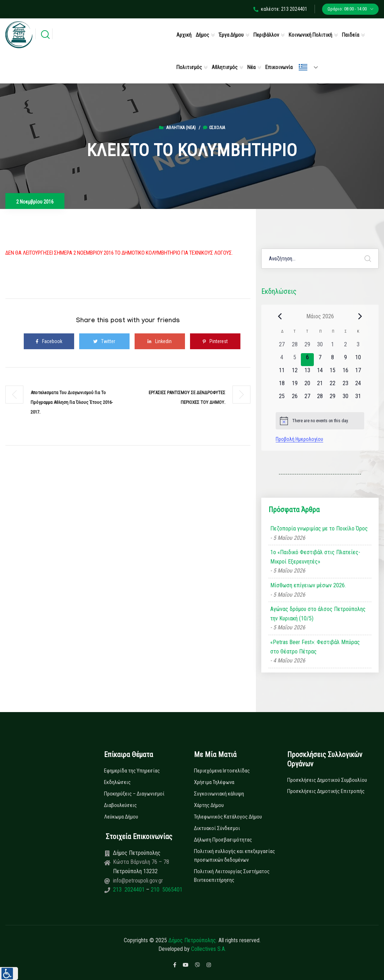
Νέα (251, 67)
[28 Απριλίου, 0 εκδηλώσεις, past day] (295, 347)
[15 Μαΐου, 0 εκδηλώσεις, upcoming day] (333, 373)
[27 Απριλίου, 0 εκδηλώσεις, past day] (282, 347)
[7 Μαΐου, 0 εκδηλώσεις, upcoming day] (320, 360)
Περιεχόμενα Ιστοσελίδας (222, 771)
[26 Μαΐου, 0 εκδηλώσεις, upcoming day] (295, 398)
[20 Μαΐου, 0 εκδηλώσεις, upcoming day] (307, 386)
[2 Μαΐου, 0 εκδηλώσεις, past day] (345, 347)
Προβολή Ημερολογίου (299, 439)
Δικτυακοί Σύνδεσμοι (217, 828)
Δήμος (202, 35)
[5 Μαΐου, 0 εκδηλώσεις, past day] (295, 360)
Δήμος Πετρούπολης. (193, 940)
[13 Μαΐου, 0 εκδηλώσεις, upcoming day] (307, 373)
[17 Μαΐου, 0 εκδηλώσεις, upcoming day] (358, 373)
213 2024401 (130, 890)
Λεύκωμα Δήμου (121, 817)
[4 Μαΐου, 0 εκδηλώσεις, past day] (282, 360)
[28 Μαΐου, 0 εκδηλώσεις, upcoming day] (320, 398)
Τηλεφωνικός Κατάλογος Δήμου (228, 817)
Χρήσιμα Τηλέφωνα (214, 782)
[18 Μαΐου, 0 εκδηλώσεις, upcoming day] (282, 386)
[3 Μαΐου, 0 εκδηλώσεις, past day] (358, 347)
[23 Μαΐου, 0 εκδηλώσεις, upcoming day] (345, 386)
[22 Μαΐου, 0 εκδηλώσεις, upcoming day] (333, 386)
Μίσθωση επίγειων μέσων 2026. (308, 585)
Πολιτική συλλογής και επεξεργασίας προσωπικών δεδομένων (234, 856)
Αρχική (184, 35)
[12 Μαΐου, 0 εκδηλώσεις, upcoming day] (295, 373)
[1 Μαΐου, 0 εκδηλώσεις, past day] (333, 347)
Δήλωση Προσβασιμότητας (223, 840)
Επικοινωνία (279, 67)
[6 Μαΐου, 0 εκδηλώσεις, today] (307, 360)
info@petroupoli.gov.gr (138, 881)
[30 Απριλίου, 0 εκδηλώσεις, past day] (320, 347)
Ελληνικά (303, 67)
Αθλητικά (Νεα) (181, 128)
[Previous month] (280, 316)
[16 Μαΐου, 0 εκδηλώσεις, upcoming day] (345, 373)
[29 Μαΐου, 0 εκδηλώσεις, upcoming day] (333, 398)
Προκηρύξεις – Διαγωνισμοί (134, 794)
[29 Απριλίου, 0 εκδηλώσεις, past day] (307, 347)
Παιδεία (351, 35)
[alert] (320, 421)
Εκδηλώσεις (117, 782)
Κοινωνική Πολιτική (310, 35)
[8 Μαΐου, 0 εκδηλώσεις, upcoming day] (333, 360)
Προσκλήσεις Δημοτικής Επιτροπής (326, 791)
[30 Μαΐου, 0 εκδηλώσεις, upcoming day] (345, 398)
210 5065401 (166, 890)
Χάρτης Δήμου (209, 805)
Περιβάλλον (266, 35)
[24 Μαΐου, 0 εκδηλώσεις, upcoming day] (358, 386)
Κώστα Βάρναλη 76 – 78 (141, 862)
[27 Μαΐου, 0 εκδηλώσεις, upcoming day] (307, 398)
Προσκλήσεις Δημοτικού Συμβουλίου (327, 780)
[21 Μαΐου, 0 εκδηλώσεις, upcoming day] (320, 386)
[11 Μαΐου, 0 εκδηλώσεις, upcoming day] (282, 373)
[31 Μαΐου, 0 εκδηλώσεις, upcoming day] (358, 398)
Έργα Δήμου (231, 35)
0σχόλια (214, 128)
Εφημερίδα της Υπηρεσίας (132, 771)
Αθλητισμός (225, 67)
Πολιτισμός (189, 67)
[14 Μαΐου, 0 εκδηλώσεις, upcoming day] (320, 373)
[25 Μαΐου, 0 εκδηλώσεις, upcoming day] (282, 398)
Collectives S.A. (209, 949)
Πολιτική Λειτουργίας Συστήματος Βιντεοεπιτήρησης (232, 876)
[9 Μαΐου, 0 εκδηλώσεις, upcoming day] (345, 360)
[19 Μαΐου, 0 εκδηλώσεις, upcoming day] (295, 386)
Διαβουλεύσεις (120, 805)
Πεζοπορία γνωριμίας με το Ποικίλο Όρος (319, 528)
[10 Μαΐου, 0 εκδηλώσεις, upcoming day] (358, 360)
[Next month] (360, 316)
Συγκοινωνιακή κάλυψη (219, 794)
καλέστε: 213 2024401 (280, 9)
